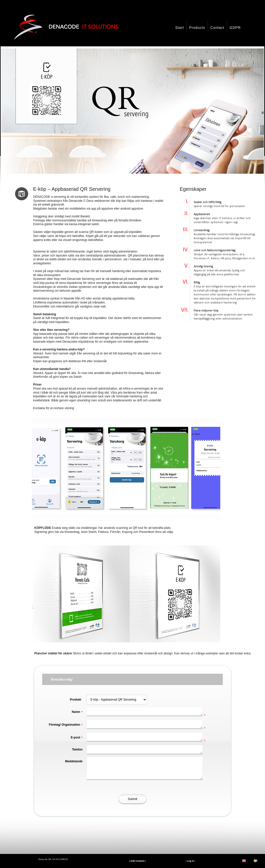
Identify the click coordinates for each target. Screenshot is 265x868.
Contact (217, 28)
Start (180, 28)
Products (197, 28)
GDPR (235, 28)
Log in (191, 861)
